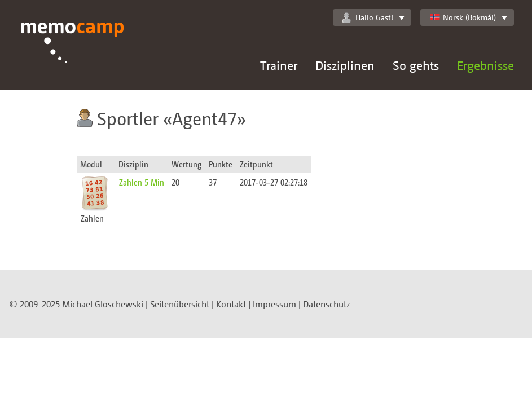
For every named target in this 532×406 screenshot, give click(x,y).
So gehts (416, 65)
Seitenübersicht (180, 304)
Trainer (279, 65)
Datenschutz (327, 304)
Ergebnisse (485, 65)
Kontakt (231, 304)
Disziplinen (345, 65)
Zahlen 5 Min (142, 182)
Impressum (274, 304)
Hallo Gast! (368, 17)
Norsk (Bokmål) (463, 17)
